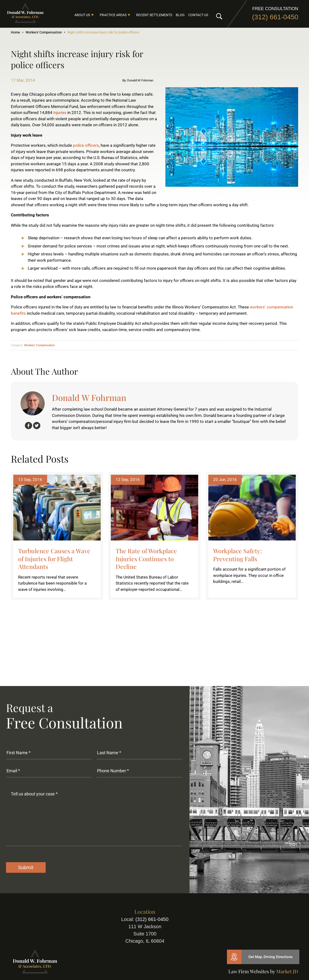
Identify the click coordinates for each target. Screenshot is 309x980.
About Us (82, 15)
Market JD (287, 971)
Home (15, 32)
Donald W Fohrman (89, 397)
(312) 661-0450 (275, 17)
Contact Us (198, 15)
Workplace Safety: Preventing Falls (238, 555)
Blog (180, 15)
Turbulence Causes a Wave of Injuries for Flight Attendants (54, 559)
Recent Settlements (154, 15)
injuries (60, 113)
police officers (86, 145)
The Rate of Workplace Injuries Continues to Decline (146, 559)
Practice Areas (113, 15)
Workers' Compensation (44, 32)
